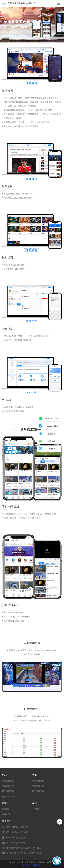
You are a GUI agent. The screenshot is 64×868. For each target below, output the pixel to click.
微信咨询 (52, 441)
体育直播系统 (8, 781)
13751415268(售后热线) (17, 832)
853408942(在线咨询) (16, 838)
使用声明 (6, 814)
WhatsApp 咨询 (52, 418)
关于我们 (36, 809)
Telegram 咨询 (52, 426)
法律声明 (6, 809)
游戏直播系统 (8, 786)
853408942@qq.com (15, 843)
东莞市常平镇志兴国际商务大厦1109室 (23, 848)
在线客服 (52, 434)
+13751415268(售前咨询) (18, 827)
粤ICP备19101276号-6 (32, 865)
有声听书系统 (8, 797)
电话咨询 (52, 449)
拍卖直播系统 (8, 791)
